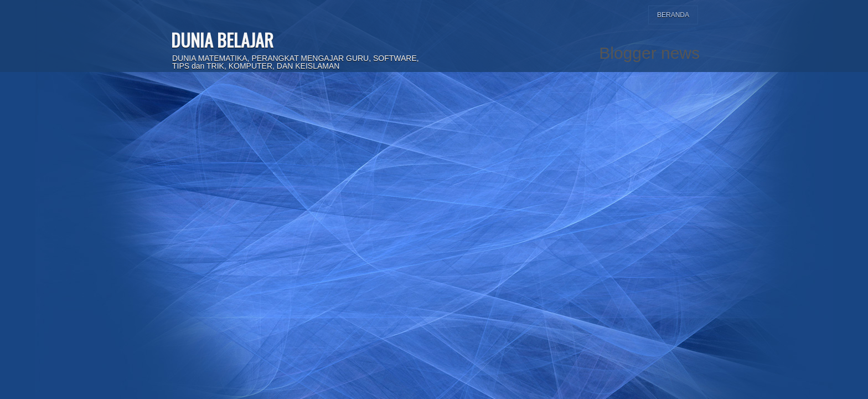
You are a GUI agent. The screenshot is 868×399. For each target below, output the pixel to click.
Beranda (673, 15)
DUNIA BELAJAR (222, 40)
